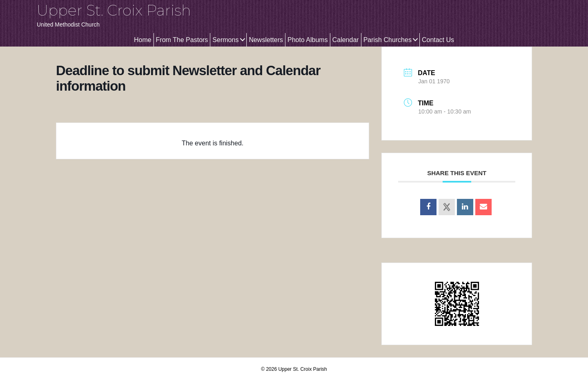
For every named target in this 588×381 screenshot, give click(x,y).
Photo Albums (308, 40)
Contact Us (438, 40)
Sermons (225, 40)
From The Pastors (182, 40)
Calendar (346, 40)
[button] (242, 40)
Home (143, 40)
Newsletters (266, 40)
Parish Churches (388, 40)
